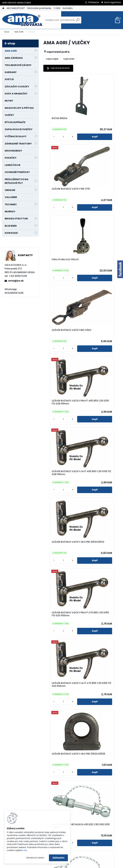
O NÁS (57, 8)
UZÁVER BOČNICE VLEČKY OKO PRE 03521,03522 (61, 342)
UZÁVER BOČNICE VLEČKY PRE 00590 (61, 571)
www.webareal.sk (73, 865)
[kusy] (52, 137)
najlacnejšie (52, 59)
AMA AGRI (19, 32)
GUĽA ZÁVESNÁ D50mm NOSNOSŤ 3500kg (99, 644)
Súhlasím (58, 858)
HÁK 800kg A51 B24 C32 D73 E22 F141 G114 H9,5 (101, 791)
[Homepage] (3, 8)
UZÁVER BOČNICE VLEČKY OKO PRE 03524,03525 (99, 418)
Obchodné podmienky (39, 8)
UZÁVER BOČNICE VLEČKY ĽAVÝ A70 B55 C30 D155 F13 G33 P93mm (62, 418)
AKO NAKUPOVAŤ (16, 8)
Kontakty (68, 8)
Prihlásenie (94, 2)
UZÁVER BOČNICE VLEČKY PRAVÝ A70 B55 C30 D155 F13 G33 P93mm (101, 342)
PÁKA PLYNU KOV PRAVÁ (60, 189)
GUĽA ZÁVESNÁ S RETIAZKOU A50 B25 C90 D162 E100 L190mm (101, 495)
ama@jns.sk (16, 281)
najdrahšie (69, 59)
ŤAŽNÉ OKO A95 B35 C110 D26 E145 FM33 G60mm (60, 791)
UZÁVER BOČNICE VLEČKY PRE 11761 (99, 120)
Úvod (7, 32)
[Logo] (22, 20)
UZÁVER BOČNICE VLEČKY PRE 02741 (99, 570)
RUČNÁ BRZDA (54, 118)
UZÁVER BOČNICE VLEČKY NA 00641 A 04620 (63, 644)
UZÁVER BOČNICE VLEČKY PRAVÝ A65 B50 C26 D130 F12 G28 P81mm (63, 266)
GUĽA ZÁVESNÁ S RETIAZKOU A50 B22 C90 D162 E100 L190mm (62, 495)
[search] (78, 21)
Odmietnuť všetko (35, 858)
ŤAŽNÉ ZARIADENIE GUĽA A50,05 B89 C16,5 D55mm (61, 717)
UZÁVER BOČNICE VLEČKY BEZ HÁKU (99, 192)
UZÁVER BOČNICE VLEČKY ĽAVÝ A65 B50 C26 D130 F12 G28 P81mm (101, 266)
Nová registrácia (112, 2)
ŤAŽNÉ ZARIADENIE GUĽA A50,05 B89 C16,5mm (99, 719)
